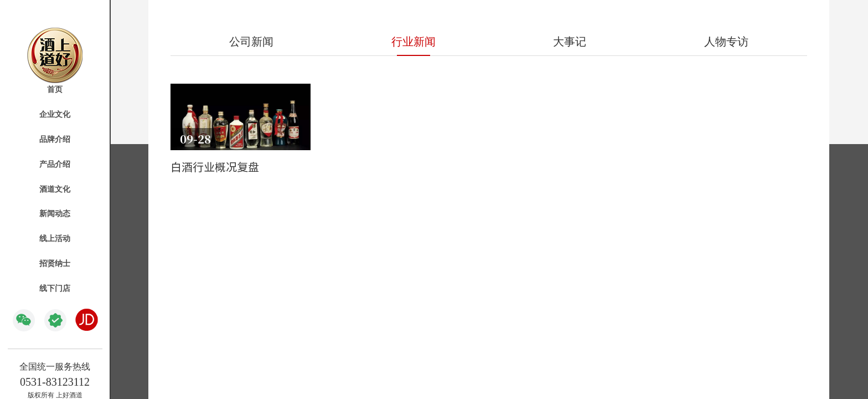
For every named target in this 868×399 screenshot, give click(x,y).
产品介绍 (55, 164)
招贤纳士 (55, 264)
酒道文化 (55, 189)
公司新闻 (251, 42)
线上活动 (55, 239)
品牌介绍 (55, 139)
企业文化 (55, 114)
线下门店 (55, 288)
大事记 (570, 42)
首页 (55, 89)
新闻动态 (55, 214)
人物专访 (726, 42)
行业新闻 (414, 42)
